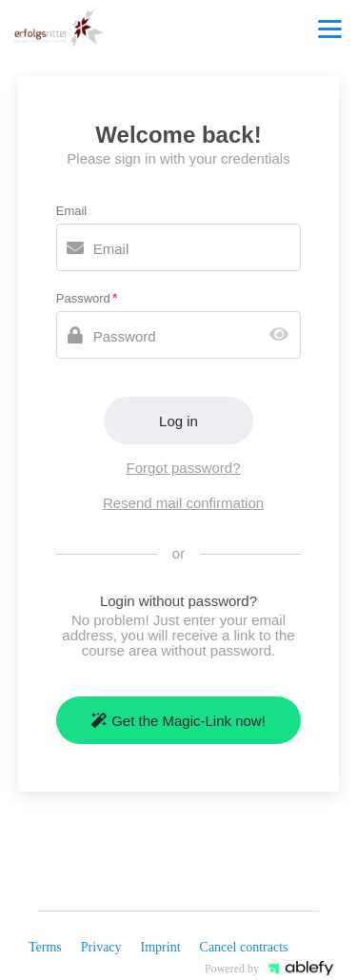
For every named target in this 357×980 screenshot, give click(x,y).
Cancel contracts (244, 947)
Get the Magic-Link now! (178, 721)
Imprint (161, 947)
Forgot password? (183, 468)
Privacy (101, 947)
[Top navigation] (330, 29)
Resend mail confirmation (183, 503)
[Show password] (283, 335)
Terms (45, 947)
